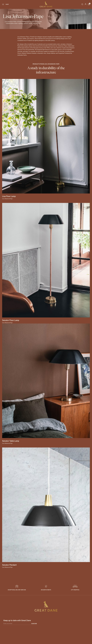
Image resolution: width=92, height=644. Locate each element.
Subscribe (34, 623)
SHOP (7, 4)
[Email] (20, 624)
